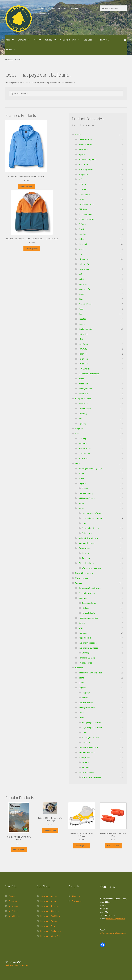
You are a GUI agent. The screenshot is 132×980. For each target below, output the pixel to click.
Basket (41, 8)
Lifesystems (84, 259)
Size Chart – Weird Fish (50, 936)
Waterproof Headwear (92, 568)
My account (63, 8)
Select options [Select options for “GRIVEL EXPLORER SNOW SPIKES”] (82, 846)
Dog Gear (88, 40)
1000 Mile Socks (85, 139)
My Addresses (44, 14)
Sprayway (83, 349)
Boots (81, 473)
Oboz (81, 299)
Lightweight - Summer (92, 518)
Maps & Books (85, 638)
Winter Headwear (86, 563)
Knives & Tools (88, 613)
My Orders (75, 8)
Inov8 (81, 249)
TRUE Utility (84, 369)
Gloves (82, 478)
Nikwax (82, 294)
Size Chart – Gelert (49, 901)
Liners (85, 523)
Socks (81, 508)
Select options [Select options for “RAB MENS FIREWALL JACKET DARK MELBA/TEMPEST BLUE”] (32, 249)
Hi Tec (81, 239)
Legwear (82, 483)
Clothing (83, 438)
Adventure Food (86, 144)
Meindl (82, 279)
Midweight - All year (91, 528)
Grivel (81, 229)
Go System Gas (85, 214)
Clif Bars (82, 184)
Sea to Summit (85, 329)
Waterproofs (84, 548)
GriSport (82, 224)
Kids (36, 40)
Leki (80, 254)
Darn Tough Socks (86, 204)
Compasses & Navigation (90, 588)
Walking (49, 40)
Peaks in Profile (86, 304)
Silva (81, 339)
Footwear (83, 443)
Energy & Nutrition (87, 593)
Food (81, 418)
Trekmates (83, 364)
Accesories (83, 404)
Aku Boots (83, 149)
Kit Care (86, 608)
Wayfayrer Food (85, 389)
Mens (8, 40)
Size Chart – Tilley (48, 926)
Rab (80, 314)
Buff (80, 179)
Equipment (84, 598)
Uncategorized (82, 578)
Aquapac (82, 154)
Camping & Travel (68, 40)
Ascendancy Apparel (87, 159)
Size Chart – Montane (50, 911)
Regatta (82, 319)
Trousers (86, 558)
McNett (82, 274)
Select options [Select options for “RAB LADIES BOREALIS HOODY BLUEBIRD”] (26, 186)
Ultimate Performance (89, 374)
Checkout (51, 8)
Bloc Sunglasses (86, 169)
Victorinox (83, 384)
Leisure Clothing (86, 493)
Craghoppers (84, 194)
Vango (81, 379)
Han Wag (83, 234)
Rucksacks (83, 458)
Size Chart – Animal (49, 896)
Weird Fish (83, 394)
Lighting (82, 424)
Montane (83, 284)
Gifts (81, 628)
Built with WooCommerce (17, 965)
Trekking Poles (85, 663)
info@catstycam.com (116, 919)
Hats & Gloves (85, 448)
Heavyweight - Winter (92, 513)
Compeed (83, 189)
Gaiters (82, 623)
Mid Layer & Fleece (87, 498)
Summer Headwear (87, 543)
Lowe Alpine (84, 269)
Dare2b (82, 199)
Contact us (77, 901)
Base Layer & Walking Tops (90, 468)
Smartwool (84, 344)
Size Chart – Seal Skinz (50, 916)
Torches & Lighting (87, 658)
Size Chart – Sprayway (50, 921)
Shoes (81, 503)
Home (11, 59)
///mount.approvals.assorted (113, 933)
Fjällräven (83, 209)
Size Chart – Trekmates (51, 931)
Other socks (87, 533)
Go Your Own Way (86, 219)
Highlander (84, 244)
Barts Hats (83, 164)
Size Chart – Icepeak (49, 906)
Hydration (83, 633)
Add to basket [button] (19, 849)
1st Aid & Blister (89, 603)
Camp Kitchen (85, 409)
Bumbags (86, 653)
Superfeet (83, 354)
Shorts (85, 488)
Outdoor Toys (85, 453)
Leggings (86, 693)
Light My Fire (84, 264)
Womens (22, 40)
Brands (9, 50)
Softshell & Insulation (88, 538)
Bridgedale (83, 174)
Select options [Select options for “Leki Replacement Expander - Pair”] (113, 846)
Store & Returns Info (84, 573)
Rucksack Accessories (88, 643)
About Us (76, 896)
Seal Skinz (83, 334)
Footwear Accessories (88, 618)
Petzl (81, 309)
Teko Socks (84, 359)
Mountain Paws (85, 289)
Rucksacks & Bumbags (88, 648)
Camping (83, 414)
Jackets (85, 553)
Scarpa (82, 324)
